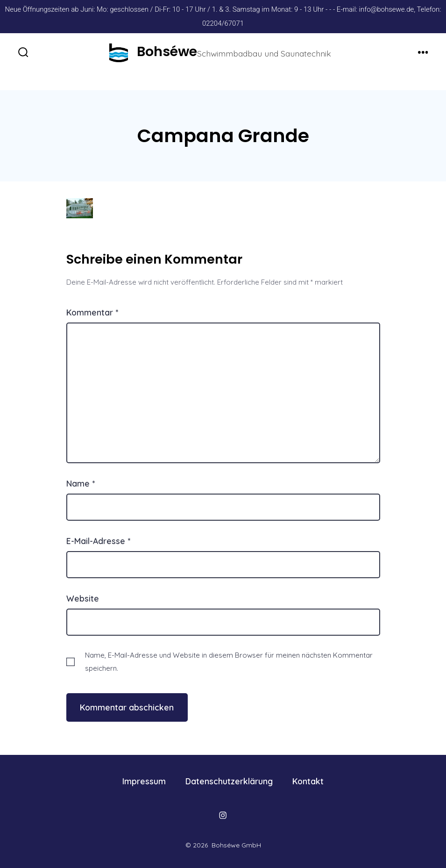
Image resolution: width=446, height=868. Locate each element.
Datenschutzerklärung (229, 781)
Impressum (144, 781)
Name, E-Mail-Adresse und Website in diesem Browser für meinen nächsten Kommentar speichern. (229, 661)
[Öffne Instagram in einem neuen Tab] (223, 815)
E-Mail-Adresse (98, 541)
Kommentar (92, 312)
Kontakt (308, 781)
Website (83, 598)
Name (81, 483)
